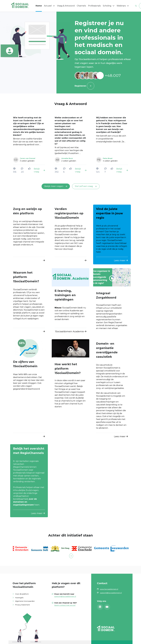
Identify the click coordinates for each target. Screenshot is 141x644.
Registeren (84, 86)
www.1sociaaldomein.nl (109, 589)
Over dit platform (22, 594)
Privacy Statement (22, 605)
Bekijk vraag (39, 170)
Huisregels (19, 598)
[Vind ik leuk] (30, 169)
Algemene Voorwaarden (25, 601)
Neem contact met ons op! (65, 605)
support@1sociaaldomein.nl (65, 596)
